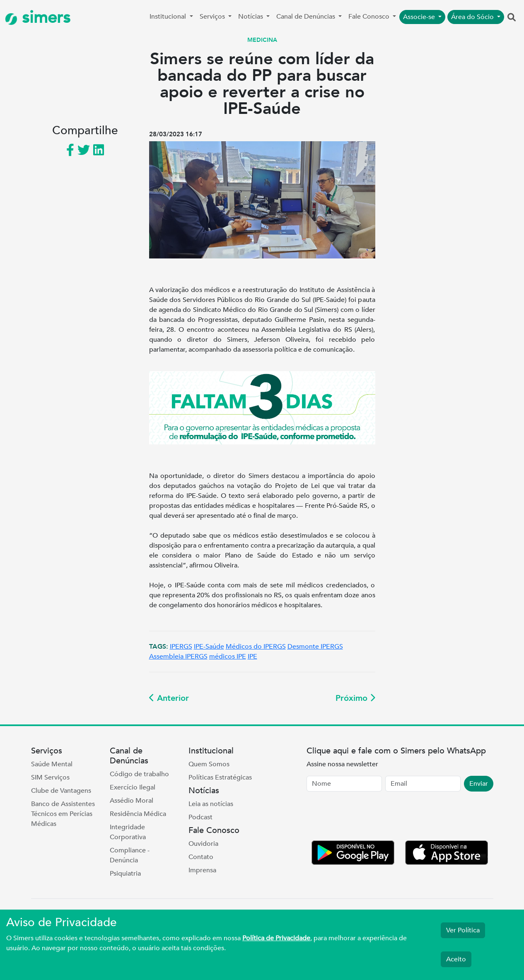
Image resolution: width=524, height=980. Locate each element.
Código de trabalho (139, 774)
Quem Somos (209, 764)
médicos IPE (228, 657)
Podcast (200, 817)
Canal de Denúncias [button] (307, 17)
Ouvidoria (203, 844)
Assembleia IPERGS (178, 657)
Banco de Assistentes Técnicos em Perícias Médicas (63, 814)
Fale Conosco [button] (370, 17)
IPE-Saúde (209, 647)
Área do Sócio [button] (473, 17)
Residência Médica (138, 814)
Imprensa (202, 870)
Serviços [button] (213, 17)
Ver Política (463, 930)
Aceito (456, 959)
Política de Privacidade (276, 938)
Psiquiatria (125, 874)
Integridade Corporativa (128, 832)
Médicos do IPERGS (256, 647)
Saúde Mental (52, 764)
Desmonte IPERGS (315, 647)
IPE (252, 657)
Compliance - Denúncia (130, 855)
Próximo (355, 698)
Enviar (479, 784)
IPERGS (181, 647)
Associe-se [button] (420, 17)
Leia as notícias (211, 804)
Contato (201, 857)
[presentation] (369, 818)
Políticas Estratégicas (220, 777)
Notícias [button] (251, 17)
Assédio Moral (132, 801)
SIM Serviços (50, 777)
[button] (512, 18)
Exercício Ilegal (133, 787)
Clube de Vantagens (61, 791)
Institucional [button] (169, 17)
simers (38, 18)
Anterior (169, 698)
